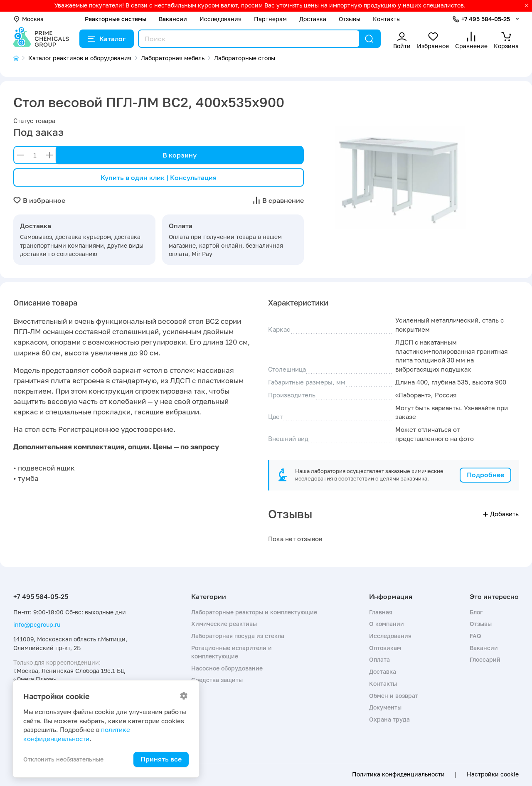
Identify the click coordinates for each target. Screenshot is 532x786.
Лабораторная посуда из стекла (238, 636)
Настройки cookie (493, 774)
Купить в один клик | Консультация (159, 177)
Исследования (220, 19)
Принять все (161, 759)
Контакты (387, 19)
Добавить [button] (501, 514)
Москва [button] (28, 19)
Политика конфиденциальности (398, 774)
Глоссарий (485, 659)
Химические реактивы (224, 624)
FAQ (475, 636)
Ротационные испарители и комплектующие (232, 652)
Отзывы (350, 19)
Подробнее (485, 475)
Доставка (313, 19)
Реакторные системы (116, 19)
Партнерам (270, 19)
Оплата (379, 659)
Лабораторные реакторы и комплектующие (254, 612)
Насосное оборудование (227, 668)
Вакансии (173, 19)
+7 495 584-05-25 (486, 19)
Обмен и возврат (394, 696)
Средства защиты (217, 680)
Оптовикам (385, 648)
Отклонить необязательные (63, 759)
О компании (387, 624)
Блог (476, 612)
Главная (381, 612)
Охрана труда (389, 719)
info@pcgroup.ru (37, 625)
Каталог (107, 39)
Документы (385, 707)
